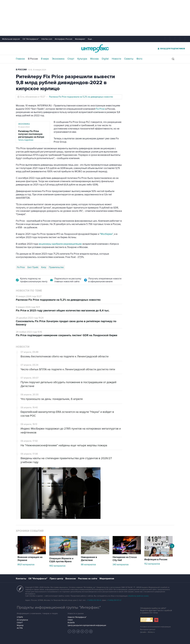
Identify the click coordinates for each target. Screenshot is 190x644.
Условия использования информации (155, 627)
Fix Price (100, 109)
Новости (116, 59)
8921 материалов (26, 565)
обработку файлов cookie (138, 596)
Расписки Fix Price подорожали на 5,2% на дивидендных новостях (81, 97)
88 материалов (88, 565)
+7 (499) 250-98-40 (94, 600)
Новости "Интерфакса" (77, 617)
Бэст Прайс (33, 267)
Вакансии (71, 579)
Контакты (21, 579)
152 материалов (152, 564)
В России (33, 59)
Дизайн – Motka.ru (147, 632)
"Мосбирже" (106, 234)
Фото (139, 59)
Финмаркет (80, 39)
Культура (82, 59)
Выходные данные (148, 629)
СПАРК (20, 617)
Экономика (58, 59)
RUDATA (71, 623)
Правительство (56, 267)
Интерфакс (95, 48)
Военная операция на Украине (30, 559)
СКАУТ (20, 623)
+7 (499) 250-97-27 (114, 600)
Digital (105, 59)
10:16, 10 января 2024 (37, 70)
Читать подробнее (33, 136)
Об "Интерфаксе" (31, 39)
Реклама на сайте (88, 579)
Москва (94, 59)
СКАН (70, 620)
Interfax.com (47, 39)
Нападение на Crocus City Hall (125, 559)
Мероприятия (107, 579)
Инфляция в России (156, 560)
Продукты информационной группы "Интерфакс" (59, 607)
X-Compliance (22, 620)
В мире (45, 59)
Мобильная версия (11, 39)
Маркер (20, 625)
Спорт (71, 59)
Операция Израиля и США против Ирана (61, 560)
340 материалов (121, 565)
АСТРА (20, 628)
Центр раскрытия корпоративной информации (87, 625)
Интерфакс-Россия (64, 39)
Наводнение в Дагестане (89, 559)
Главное (20, 59)
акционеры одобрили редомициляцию (60, 244)
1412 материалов (57, 566)
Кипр (44, 267)
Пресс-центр (56, 579)
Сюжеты (129, 59)
